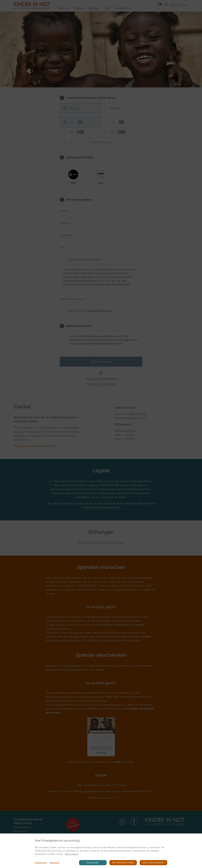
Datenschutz (41, 863)
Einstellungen (93, 863)
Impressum (54, 863)
